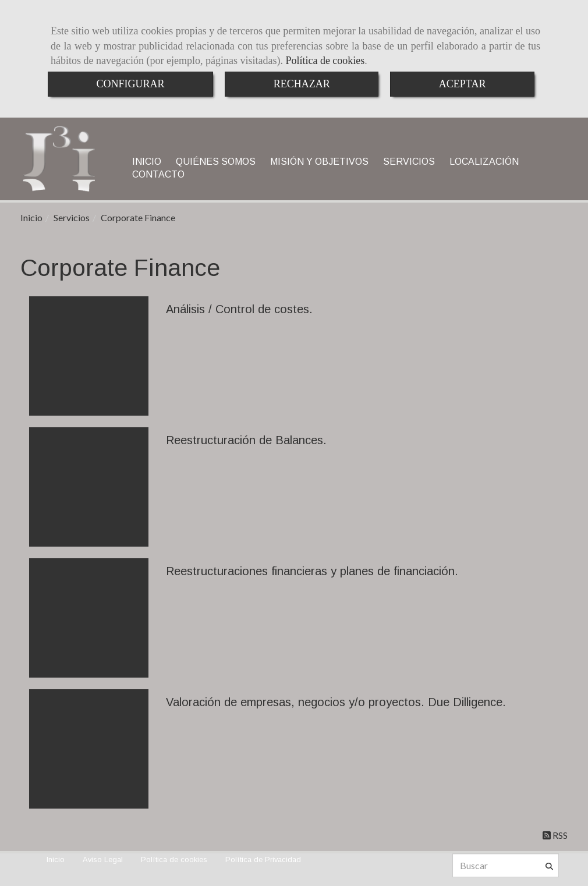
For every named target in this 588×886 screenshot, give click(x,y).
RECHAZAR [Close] (302, 84)
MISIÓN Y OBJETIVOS (319, 162)
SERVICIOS (409, 162)
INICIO (147, 162)
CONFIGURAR (131, 84)
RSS (555, 835)
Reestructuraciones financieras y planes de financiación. (312, 571)
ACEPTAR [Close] (463, 84)
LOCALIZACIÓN (484, 162)
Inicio (56, 860)
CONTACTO (158, 174)
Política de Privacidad (263, 860)
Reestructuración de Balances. (246, 440)
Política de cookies (325, 61)
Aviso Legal (103, 860)
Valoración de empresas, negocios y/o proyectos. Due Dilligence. (336, 702)
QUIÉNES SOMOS (216, 162)
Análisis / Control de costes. (239, 309)
